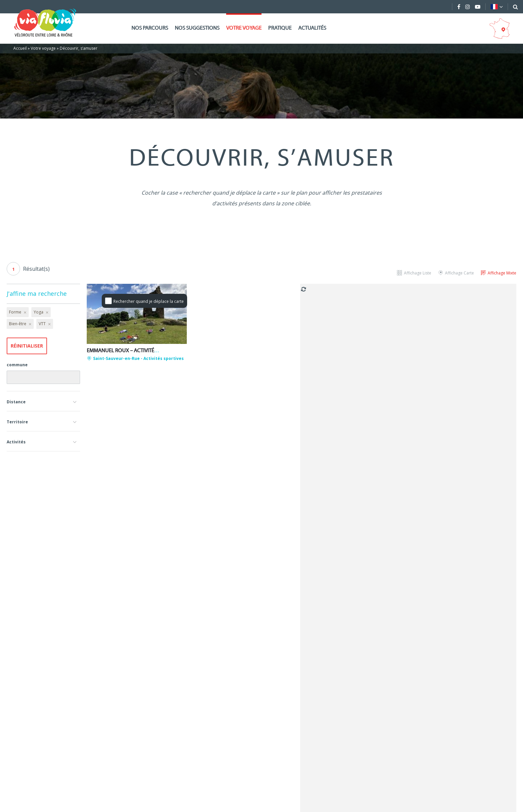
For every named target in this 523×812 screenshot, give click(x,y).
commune (17, 365)
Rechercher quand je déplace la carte (149, 301)
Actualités (312, 28)
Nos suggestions (197, 28)
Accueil (20, 48)
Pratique (280, 28)
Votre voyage (244, 28)
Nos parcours (150, 28)
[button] (43, 401)
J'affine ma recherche (37, 293)
